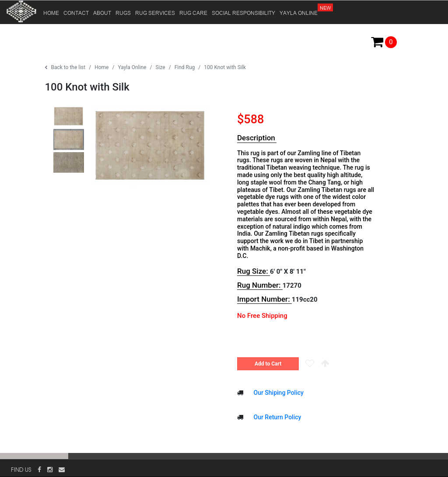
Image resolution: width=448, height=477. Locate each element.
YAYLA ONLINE (299, 9)
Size (160, 67)
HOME (51, 12)
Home (101, 67)
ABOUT (102, 12)
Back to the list (65, 67)
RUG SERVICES (155, 12)
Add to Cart (268, 364)
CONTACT (76, 12)
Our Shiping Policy (278, 393)
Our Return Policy (276, 417)
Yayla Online (132, 67)
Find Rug (185, 67)
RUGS (123, 12)
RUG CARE (193, 12)
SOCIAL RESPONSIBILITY (243, 12)
